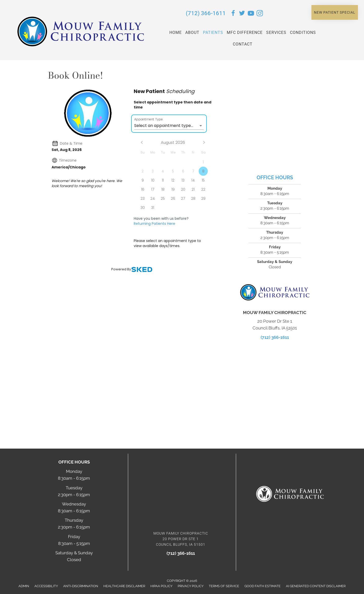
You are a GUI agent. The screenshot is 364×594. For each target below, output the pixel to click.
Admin (24, 586)
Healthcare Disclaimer (124, 586)
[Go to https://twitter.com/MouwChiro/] (242, 14)
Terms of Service (224, 586)
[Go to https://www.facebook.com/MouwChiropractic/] (233, 14)
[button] (335, 12)
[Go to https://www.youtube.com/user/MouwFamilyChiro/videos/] (251, 14)
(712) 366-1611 (206, 13)
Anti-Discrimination (81, 586)
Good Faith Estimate (263, 586)
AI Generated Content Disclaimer (316, 586)
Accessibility (46, 586)
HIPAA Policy (161, 586)
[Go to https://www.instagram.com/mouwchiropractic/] (260, 14)
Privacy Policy (191, 586)
